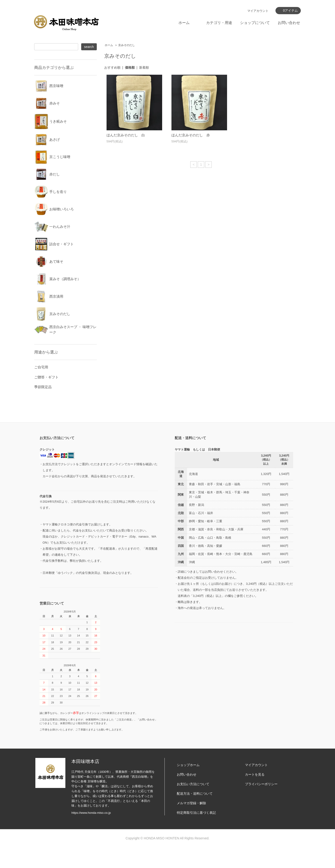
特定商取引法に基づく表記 (196, 834)
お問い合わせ (289, 23)
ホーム (184, 23)
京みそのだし (127, 45)
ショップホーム (188, 786)
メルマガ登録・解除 (191, 824)
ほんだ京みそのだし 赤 (191, 135)
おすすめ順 (112, 67)
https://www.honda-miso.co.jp (91, 834)
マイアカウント (258, 11)
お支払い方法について (193, 805)
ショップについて (255, 23)
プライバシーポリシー (261, 805)
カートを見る (255, 795)
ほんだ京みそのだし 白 (126, 135)
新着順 (144, 67)
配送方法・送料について (195, 814)
